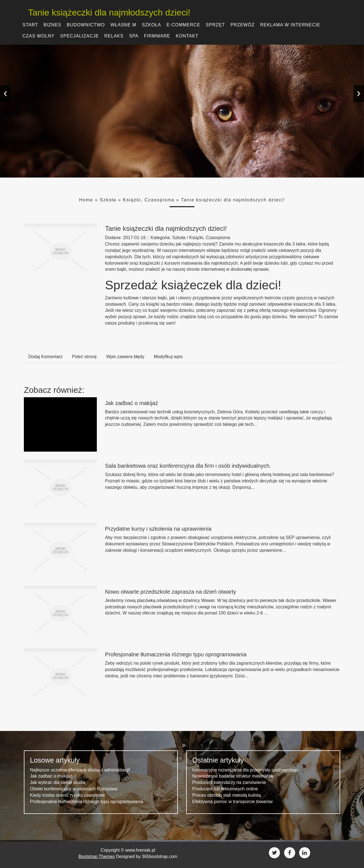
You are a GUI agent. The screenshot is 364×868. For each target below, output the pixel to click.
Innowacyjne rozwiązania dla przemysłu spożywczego (245, 770)
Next (359, 94)
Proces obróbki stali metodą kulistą (227, 795)
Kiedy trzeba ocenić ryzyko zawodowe (67, 795)
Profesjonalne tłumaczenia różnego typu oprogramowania (176, 654)
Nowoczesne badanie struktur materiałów (233, 776)
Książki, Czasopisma (149, 200)
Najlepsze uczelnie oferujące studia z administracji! (80, 770)
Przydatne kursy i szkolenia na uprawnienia (158, 529)
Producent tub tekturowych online (225, 789)
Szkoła (108, 200)
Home (86, 200)
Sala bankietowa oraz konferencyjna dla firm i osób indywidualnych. (188, 466)
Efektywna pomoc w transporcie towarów (232, 802)
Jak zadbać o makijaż (132, 403)
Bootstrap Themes (97, 856)
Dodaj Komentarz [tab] (46, 357)
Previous (5, 94)
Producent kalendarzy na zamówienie (229, 782)
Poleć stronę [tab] (84, 357)
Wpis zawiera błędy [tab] (125, 357)
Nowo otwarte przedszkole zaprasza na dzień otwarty (171, 592)
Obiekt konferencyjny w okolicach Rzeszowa (74, 789)
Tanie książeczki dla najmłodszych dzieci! (105, 12)
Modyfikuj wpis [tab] (168, 357)
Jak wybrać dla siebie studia (58, 782)
